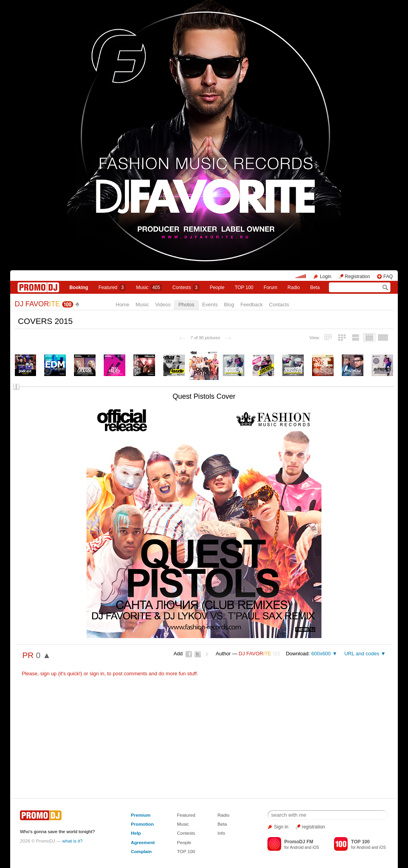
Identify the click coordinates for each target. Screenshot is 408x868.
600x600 (321, 654)
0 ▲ (43, 655)
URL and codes (362, 654)
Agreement (143, 842)
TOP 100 (244, 288)
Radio (293, 288)
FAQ (388, 277)
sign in (97, 674)
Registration (357, 277)
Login (326, 277)
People (217, 288)
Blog (229, 305)
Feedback (252, 305)
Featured (112, 288)
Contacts (279, 305)
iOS (316, 847)
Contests (186, 833)
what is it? (72, 841)
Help (136, 833)
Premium (141, 815)
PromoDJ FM (299, 842)
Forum (270, 288)
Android (297, 847)
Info (221, 833)
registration (313, 827)
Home (123, 305)
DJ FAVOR (38, 304)
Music (149, 288)
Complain (141, 851)
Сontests (186, 288)
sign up (49, 674)
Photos (186, 305)
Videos (163, 305)
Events (210, 305)
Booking (79, 288)
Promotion (142, 824)
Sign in (281, 827)
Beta (315, 288)
